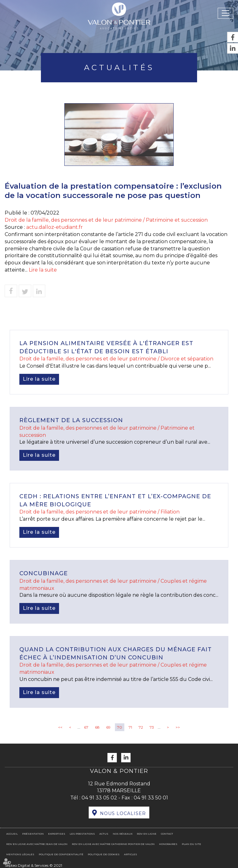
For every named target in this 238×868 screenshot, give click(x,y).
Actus (104, 834)
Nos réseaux (123, 834)
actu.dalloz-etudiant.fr (55, 227)
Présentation (33, 834)
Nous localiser (123, 813)
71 (130, 727)
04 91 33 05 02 (99, 798)
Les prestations (82, 834)
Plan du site (191, 844)
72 (141, 727)
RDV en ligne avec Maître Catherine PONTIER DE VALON (113, 844)
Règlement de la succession (71, 420)
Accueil (12, 834)
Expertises (57, 834)
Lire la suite (43, 270)
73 (152, 727)
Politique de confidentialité (61, 854)
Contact (167, 834)
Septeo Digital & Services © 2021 (33, 865)
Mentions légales (20, 854)
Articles (131, 854)
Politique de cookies (104, 854)
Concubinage (44, 573)
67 (86, 727)
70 (120, 727)
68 (97, 727)
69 (108, 727)
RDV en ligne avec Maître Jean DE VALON (37, 844)
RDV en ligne (147, 834)
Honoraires (168, 844)
